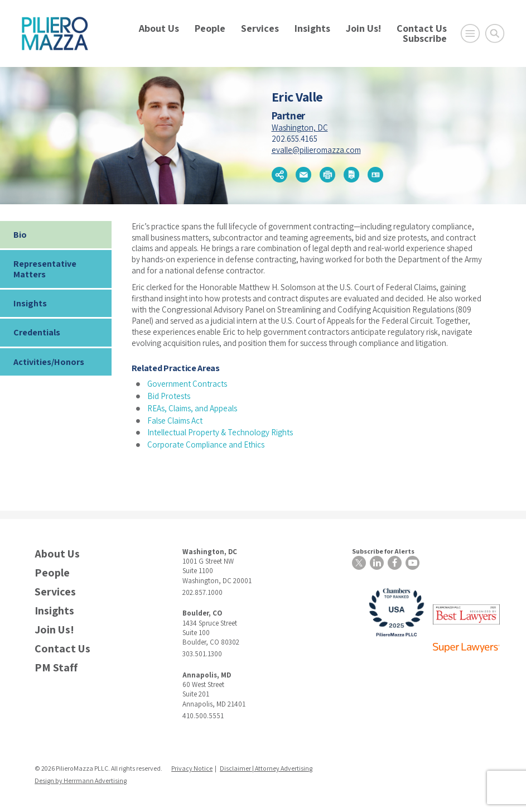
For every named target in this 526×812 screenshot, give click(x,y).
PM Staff (56, 668)
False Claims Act (175, 421)
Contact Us (422, 28)
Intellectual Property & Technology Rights (220, 432)
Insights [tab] (30, 303)
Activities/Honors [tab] (49, 362)
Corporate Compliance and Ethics (206, 445)
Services (260, 28)
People (210, 28)
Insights (312, 28)
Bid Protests (169, 396)
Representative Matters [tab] (45, 269)
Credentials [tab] (37, 332)
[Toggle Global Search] (495, 33)
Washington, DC (300, 128)
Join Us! (363, 28)
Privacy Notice (192, 768)
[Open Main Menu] (470, 33)
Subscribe (425, 38)
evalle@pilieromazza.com (316, 150)
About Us (159, 28)
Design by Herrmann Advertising (81, 780)
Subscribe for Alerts (383, 551)
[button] (279, 175)
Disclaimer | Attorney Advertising (266, 768)
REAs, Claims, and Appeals (192, 408)
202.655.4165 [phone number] (295, 139)
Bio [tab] (20, 235)
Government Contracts (187, 384)
